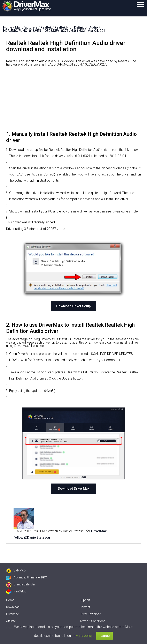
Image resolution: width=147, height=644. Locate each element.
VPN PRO (16, 570)
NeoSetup (16, 591)
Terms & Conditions (92, 621)
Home (10, 600)
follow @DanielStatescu (32, 537)
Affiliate (11, 621)
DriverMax (99, 531)
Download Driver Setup (73, 306)
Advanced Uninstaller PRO (27, 577)
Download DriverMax (74, 489)
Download (13, 607)
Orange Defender (21, 584)
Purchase (12, 614)
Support (85, 600)
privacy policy (83, 636)
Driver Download (90, 614)
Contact (85, 607)
